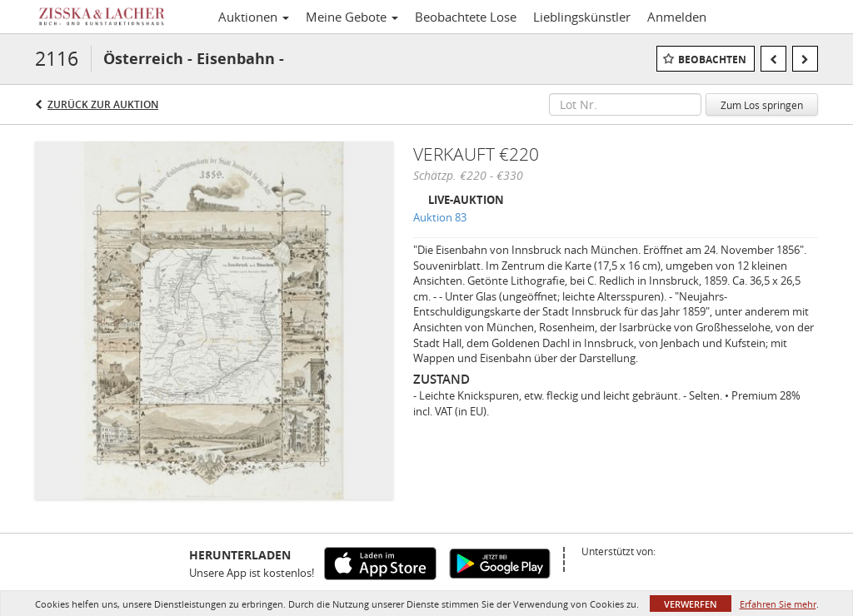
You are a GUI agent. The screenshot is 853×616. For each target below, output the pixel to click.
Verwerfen (691, 604)
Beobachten (712, 60)
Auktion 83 (440, 217)
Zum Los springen (762, 105)
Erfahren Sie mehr (778, 604)
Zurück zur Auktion (103, 104)
